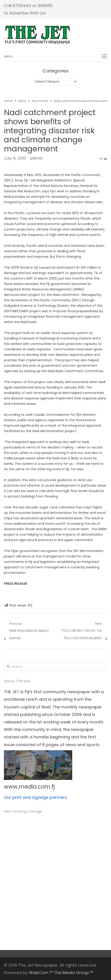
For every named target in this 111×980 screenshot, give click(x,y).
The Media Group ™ (74, 973)
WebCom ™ (41, 973)
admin (36, 158)
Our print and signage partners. (36, 797)
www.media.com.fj (29, 787)
